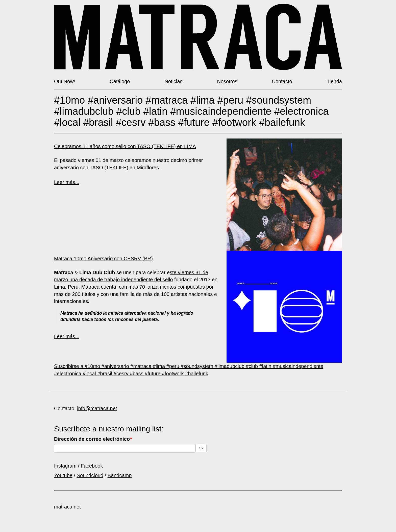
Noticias (173, 81)
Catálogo (120, 81)
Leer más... (67, 182)
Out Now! (65, 81)
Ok (201, 448)
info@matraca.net (97, 408)
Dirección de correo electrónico (92, 439)
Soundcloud (90, 475)
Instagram (65, 466)
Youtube (63, 475)
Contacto (282, 81)
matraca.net (67, 507)
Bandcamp (120, 475)
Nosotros (227, 81)
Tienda (334, 81)
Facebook (92, 466)
